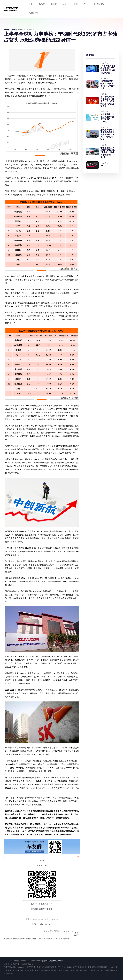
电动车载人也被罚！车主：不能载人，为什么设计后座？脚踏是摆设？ (107, 101)
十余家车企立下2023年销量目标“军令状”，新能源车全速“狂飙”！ (108, 152)
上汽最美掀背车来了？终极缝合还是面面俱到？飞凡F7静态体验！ (107, 135)
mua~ (103, 166)
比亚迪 (54, 4)
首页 (31, 4)
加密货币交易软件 (56, 961)
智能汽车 (46, 961)
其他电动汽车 (100, 4)
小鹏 (76, 4)
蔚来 (65, 4)
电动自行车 (34, 13)
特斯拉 (42, 4)
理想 (86, 4)
